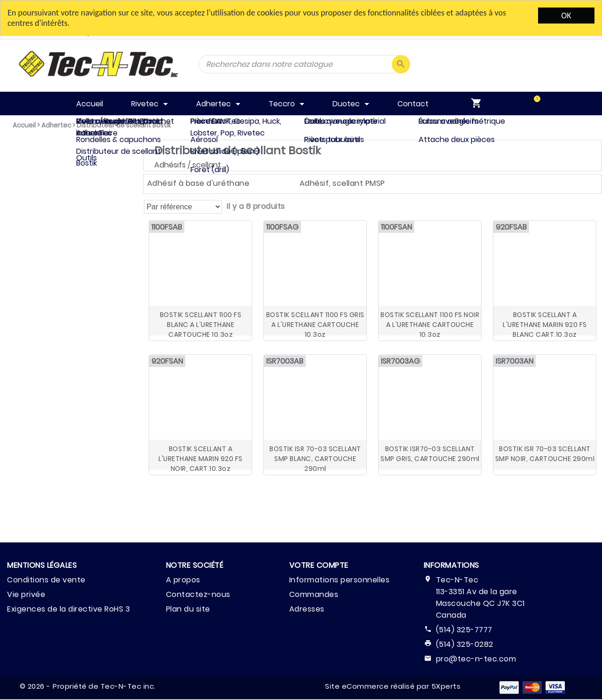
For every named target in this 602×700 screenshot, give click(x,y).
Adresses (307, 609)
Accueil (24, 125)
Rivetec (27, 167)
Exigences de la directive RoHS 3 (68, 609)
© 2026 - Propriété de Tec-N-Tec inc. (88, 686)
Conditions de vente (46, 580)
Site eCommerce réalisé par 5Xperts (393, 686)
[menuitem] (527, 103)
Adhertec (56, 125)
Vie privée (26, 594)
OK (566, 16)
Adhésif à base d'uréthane (198, 183)
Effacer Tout (46, 277)
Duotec (27, 232)
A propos (183, 580)
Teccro (26, 211)
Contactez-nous (198, 594)
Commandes (314, 594)
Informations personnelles (340, 580)
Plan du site (188, 609)
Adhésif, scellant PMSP (342, 183)
